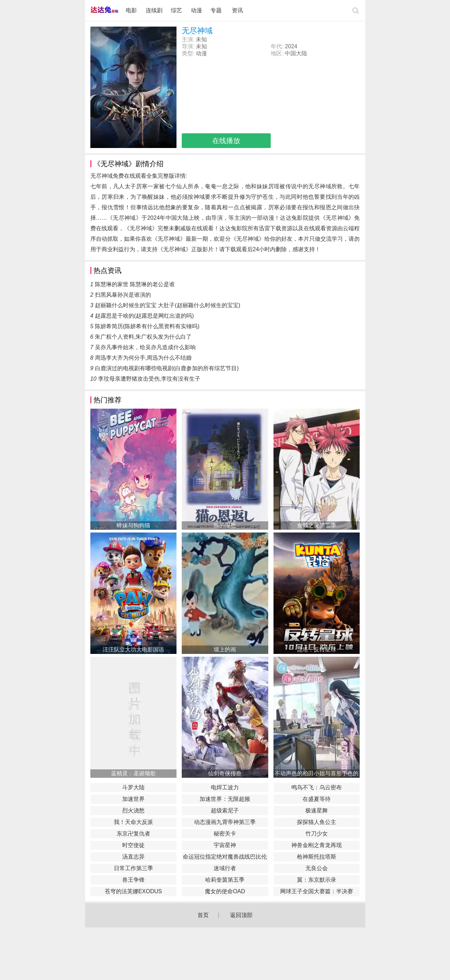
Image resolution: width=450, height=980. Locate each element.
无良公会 (317, 868)
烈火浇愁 (133, 810)
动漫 (196, 10)
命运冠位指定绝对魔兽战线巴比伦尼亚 (225, 858)
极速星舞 (317, 810)
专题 (217, 10)
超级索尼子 (225, 810)
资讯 (237, 10)
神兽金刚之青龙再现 (317, 845)
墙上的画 (225, 650)
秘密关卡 (225, 834)
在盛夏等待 (317, 799)
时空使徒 (133, 845)
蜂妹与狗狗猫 (133, 525)
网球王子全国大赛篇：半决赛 (317, 891)
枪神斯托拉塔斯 (317, 857)
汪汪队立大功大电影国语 (133, 650)
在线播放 (226, 141)
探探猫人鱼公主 (317, 822)
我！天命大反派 (133, 822)
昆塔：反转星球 (317, 650)
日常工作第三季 (133, 868)
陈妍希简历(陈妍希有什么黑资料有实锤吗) (147, 326)
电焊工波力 (225, 787)
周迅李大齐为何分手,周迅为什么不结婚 (143, 358)
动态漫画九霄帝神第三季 (225, 822)
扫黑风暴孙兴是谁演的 (123, 295)
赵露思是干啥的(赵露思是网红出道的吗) (144, 316)
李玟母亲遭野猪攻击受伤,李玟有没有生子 (149, 379)
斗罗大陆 (133, 787)
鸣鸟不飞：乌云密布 (317, 787)
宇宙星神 (225, 845)
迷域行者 (225, 868)
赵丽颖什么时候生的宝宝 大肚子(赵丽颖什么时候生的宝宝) (168, 305)
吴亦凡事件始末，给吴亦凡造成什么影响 (145, 347)
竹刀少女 (317, 834)
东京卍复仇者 (133, 834)
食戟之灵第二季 (317, 525)
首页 (203, 915)
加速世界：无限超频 (225, 799)
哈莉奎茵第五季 (225, 880)
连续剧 (154, 10)
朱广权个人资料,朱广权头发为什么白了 (143, 337)
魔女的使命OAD (225, 891)
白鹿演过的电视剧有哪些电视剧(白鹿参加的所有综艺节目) (167, 368)
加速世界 (133, 799)
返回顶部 (241, 915)
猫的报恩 (225, 525)
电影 (131, 10)
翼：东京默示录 (317, 880)
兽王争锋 (133, 880)
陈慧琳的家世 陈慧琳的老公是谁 (135, 284)
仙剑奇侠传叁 (225, 773)
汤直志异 (133, 857)
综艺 (176, 10)
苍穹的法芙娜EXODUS (133, 891)
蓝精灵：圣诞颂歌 (133, 773)
